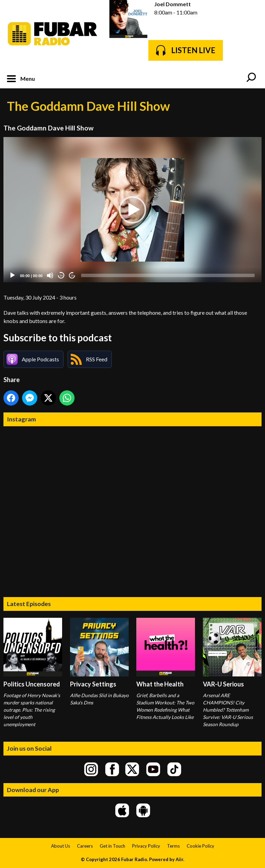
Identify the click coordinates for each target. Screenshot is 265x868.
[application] (132, 210)
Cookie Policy (200, 846)
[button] (132, 210)
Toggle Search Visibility (251, 78)
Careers (85, 846)
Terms (173, 846)
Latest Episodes (29, 604)
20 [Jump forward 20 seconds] (72, 276)
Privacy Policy (146, 846)
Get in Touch (112, 846)
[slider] (168, 275)
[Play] (12, 275)
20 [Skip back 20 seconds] (61, 276)
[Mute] (50, 275)
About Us (61, 846)
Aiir (179, 859)
